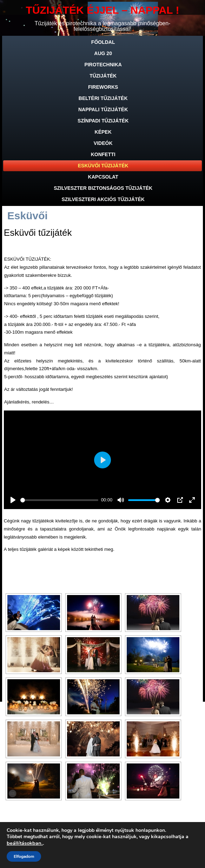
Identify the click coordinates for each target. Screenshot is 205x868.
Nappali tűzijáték (103, 109)
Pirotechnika (103, 65)
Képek (103, 132)
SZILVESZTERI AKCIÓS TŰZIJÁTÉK (103, 199)
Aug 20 (103, 53)
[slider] (59, 500)
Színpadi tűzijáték (103, 121)
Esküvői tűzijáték (103, 166)
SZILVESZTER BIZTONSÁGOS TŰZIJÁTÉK (103, 188)
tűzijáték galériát (36, 549)
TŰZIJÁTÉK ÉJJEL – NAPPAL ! (103, 10)
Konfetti (103, 154)
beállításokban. (25, 843)
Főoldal (103, 42)
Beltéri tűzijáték (103, 98)
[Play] (13, 500)
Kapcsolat (103, 177)
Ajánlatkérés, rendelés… (29, 402)
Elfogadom (24, 856)
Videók (103, 143)
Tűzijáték (103, 76)
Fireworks (103, 87)
